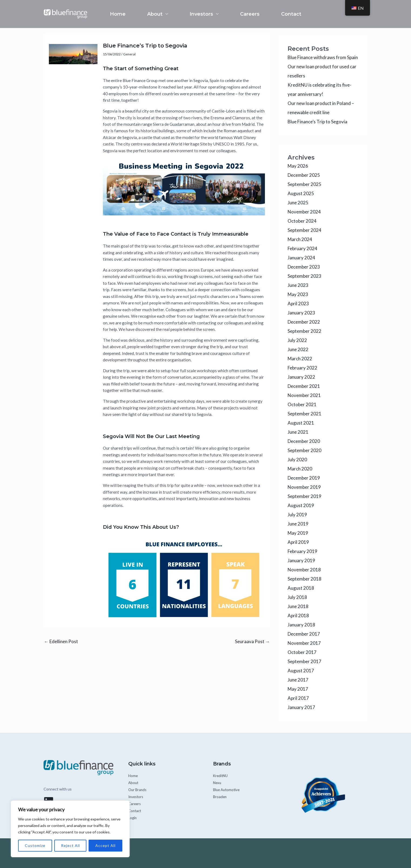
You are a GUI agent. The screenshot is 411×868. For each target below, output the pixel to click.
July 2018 (297, 597)
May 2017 (298, 689)
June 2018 (298, 606)
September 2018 (304, 579)
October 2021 (302, 404)
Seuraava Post (252, 641)
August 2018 (301, 588)
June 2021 (298, 432)
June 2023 (298, 285)
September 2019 (304, 496)
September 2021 (304, 414)
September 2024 (304, 230)
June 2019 (298, 524)
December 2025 (304, 175)
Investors (201, 14)
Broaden (220, 797)
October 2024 (302, 221)
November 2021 (304, 395)
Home (118, 14)
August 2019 (301, 505)
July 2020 (297, 460)
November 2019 (304, 487)
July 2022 (297, 340)
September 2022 (304, 331)
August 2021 (301, 423)
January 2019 (301, 560)
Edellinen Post (61, 641)
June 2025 (298, 203)
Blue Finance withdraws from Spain (323, 57)
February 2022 (302, 368)
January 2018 (301, 625)
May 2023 (298, 294)
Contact (291, 14)
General (129, 54)
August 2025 (301, 193)
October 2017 (302, 652)
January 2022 (301, 377)
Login (133, 818)
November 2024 (304, 212)
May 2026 (298, 166)
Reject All (70, 845)
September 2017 (304, 661)
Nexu (218, 783)
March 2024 (300, 239)
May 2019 (298, 533)
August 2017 (301, 671)
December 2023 (304, 267)
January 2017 (301, 707)
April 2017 (298, 698)
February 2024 (302, 248)
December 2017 (304, 634)
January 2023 (301, 313)
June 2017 (298, 680)
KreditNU (221, 776)
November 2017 (304, 643)
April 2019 (298, 542)
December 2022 (304, 322)
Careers (250, 14)
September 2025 (304, 184)
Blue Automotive (227, 790)
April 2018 (298, 616)
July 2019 (297, 515)
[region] (70, 829)
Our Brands (138, 790)
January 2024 (301, 258)
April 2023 (298, 304)
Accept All (105, 845)
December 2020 (304, 441)
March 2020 (300, 469)
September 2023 (304, 276)
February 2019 (302, 551)
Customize (35, 845)
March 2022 (300, 359)
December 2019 (304, 478)
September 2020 (304, 450)
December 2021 (304, 386)
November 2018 (304, 570)
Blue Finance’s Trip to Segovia (317, 122)
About (155, 14)
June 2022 (298, 349)
